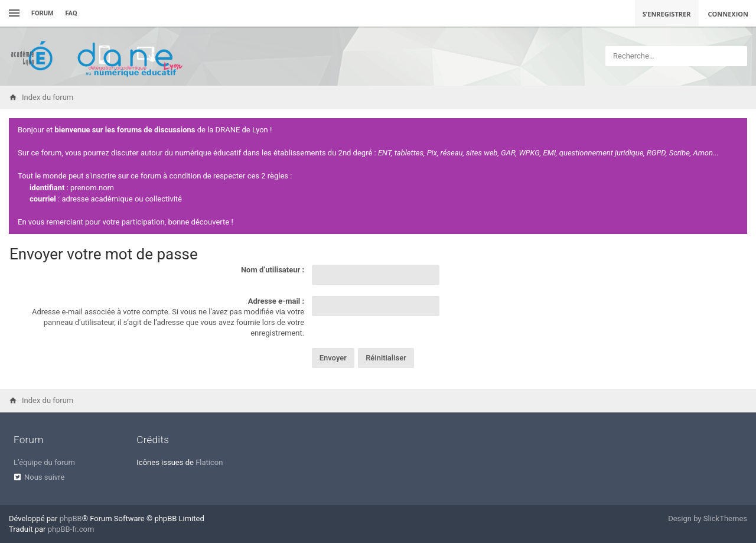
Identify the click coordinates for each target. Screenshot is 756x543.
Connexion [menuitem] (729, 14)
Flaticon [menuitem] (209, 462)
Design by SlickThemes (708, 518)
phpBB (71, 518)
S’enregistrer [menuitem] (667, 14)
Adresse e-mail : (276, 301)
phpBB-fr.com (71, 529)
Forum (43, 13)
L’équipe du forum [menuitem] (44, 462)
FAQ (71, 13)
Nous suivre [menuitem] (44, 477)
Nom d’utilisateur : (273, 270)
